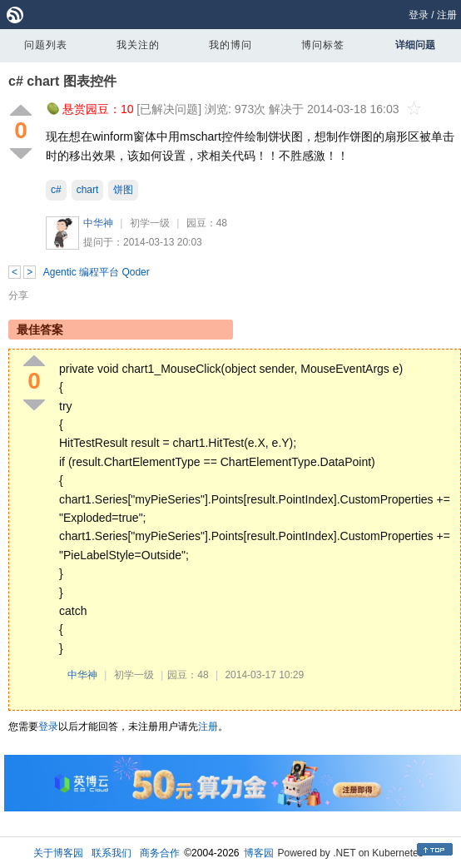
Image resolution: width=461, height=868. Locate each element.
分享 (18, 295)
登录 (419, 15)
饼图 (123, 190)
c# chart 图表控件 (62, 81)
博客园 (259, 853)
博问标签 (323, 45)
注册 (447, 15)
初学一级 (150, 223)
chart (88, 190)
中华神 (98, 223)
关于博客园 (58, 853)
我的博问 (230, 45)
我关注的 (138, 45)
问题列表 (46, 45)
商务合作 (160, 853)
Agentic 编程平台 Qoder (97, 272)
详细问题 (415, 45)
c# (56, 190)
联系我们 (112, 853)
